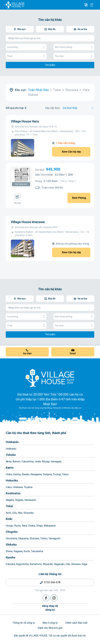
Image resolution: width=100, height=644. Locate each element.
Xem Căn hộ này (71, 152)
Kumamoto (36, 564)
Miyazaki (48, 564)
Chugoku (12, 532)
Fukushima (28, 462)
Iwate (38, 462)
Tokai (9, 506)
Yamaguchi (54, 538)
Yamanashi (30, 500)
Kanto (10, 468)
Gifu (15, 513)
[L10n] (86, 5)
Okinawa (76, 564)
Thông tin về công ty (24, 623)
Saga (84, 564)
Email (73, 353)
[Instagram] (54, 598)
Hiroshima (11, 538)
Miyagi (46, 462)
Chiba (9, 474)
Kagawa (18, 551)
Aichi (8, 513)
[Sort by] (79, 108)
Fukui (9, 487)
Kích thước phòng (74, 47)
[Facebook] (46, 598)
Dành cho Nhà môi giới (50, 628)
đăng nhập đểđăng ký (50, 608)
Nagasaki (59, 564)
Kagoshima (22, 564)
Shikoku (11, 545)
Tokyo (65, 474)
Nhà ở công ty (50, 623)
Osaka (32, 526)
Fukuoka (10, 564)
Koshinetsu (13, 493)
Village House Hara (25, 121)
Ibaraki (25, 474)
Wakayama (50, 526)
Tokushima (37, 551)
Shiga (39, 526)
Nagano (10, 500)
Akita (9, 462)
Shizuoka (28, 513)
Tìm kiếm (50, 65)
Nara (24, 526)
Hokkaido (12, 442)
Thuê (26, 56)
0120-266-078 (52, 582)
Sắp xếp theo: (53, 108)
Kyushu (10, 557)
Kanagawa (36, 474)
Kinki (9, 519)
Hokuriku (12, 480)
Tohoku (11, 455)
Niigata (19, 500)
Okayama (23, 538)
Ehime (9, 551)
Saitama (47, 474)
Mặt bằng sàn (21, 184)
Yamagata (56, 462)
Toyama (28, 487)
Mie (20, 513)
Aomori (16, 462)
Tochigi (57, 474)
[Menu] (92, 5)
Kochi (27, 551)
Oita (68, 564)
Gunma (17, 474)
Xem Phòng (79, 198)
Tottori (44, 538)
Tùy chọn (74, 56)
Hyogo (9, 526)
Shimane (34, 538)
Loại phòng (26, 47)
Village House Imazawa (28, 222)
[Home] (50, 378)
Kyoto (17, 526)
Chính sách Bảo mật (76, 623)
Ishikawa (18, 487)
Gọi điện (27, 353)
